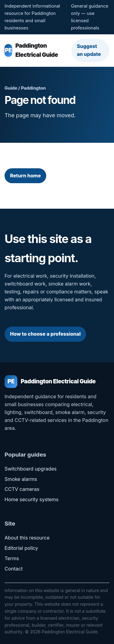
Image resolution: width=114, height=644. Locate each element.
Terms (12, 558)
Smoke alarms (21, 479)
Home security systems (32, 499)
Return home (25, 176)
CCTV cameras (22, 489)
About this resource (27, 538)
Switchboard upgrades (31, 469)
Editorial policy (21, 548)
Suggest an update (89, 50)
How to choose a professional (45, 334)
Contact (14, 569)
